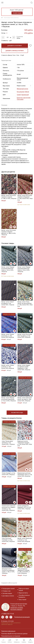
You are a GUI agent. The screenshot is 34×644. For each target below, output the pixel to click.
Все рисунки (20, 92)
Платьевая (20, 99)
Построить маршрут (16, 610)
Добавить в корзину (15, 46)
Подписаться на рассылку (22, 617)
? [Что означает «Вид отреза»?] (31, 86)
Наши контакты (23, 593)
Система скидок (7, 593)
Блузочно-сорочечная (24, 98)
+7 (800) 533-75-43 (8, 614)
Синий (19, 95)
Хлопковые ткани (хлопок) (11, 18)
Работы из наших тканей (24, 590)
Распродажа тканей (8, 589)
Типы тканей (22, 600)
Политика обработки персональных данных (14, 634)
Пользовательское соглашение (11, 636)
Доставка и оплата (8, 596)
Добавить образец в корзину (15, 51)
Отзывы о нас (6, 591)
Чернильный (25, 95)
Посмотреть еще (17, 413)
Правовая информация (8, 631)
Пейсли (27, 92)
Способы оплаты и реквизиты (24, 596)
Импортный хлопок (22, 89)
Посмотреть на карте (17, 608)
